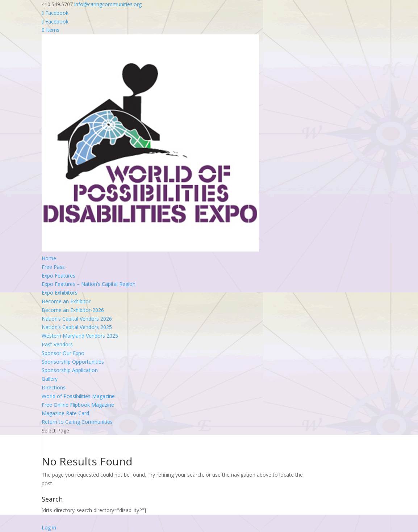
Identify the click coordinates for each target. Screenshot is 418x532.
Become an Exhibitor (66, 301)
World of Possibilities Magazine (78, 396)
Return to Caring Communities (77, 422)
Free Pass (53, 267)
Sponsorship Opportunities (73, 362)
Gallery (50, 379)
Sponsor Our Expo (63, 353)
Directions (54, 387)
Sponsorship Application (70, 370)
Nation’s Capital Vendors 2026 (77, 319)
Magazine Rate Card (65, 413)
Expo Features (58, 276)
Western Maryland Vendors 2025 (80, 336)
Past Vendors (57, 344)
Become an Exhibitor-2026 (73, 310)
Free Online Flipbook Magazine (78, 405)
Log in (49, 527)
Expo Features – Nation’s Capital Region (89, 284)
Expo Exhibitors (60, 293)
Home (49, 258)
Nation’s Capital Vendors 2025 (77, 327)
